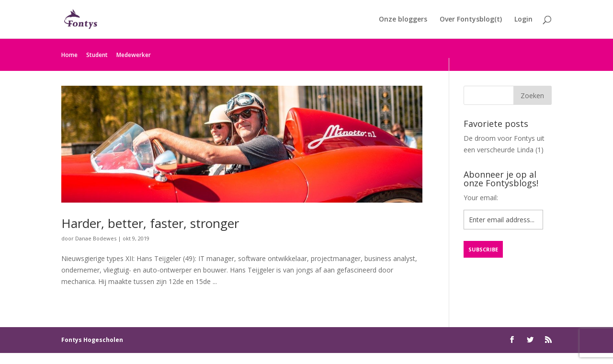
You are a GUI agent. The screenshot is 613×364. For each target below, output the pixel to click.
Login (523, 20)
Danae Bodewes (96, 238)
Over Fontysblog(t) (471, 20)
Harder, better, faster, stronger (150, 223)
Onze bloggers (403, 20)
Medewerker (134, 55)
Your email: (481, 198)
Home (69, 55)
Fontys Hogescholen (92, 340)
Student (97, 55)
